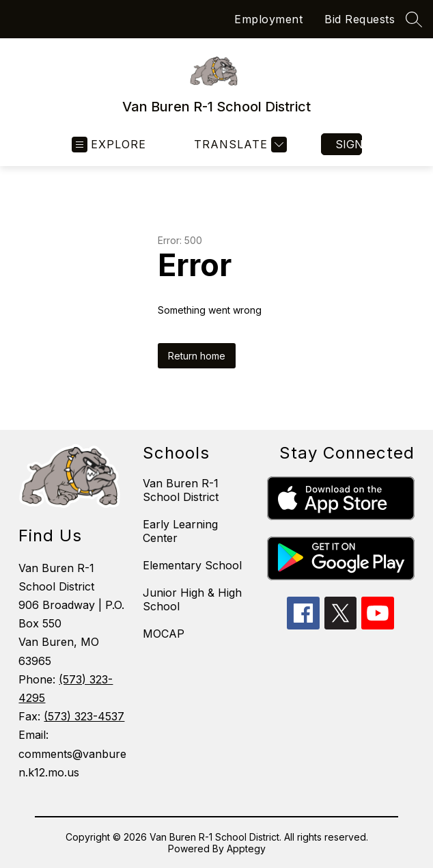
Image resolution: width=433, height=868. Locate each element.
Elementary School (192, 565)
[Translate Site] (239, 145)
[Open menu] (109, 145)
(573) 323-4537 (84, 716)
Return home (197, 356)
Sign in (349, 144)
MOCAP (164, 634)
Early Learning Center (180, 531)
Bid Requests (360, 19)
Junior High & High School (192, 599)
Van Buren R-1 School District (181, 490)
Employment (268, 19)
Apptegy (246, 849)
